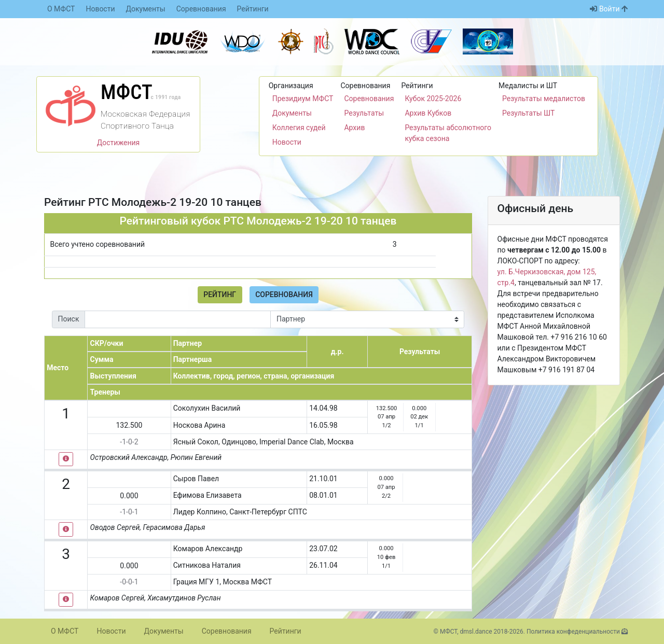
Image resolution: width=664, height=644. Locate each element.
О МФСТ (61, 9)
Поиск (69, 319)
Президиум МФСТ (303, 99)
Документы (146, 9)
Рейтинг (220, 295)
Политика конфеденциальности (573, 632)
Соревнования (201, 9)
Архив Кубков (428, 113)
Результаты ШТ (528, 113)
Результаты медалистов (544, 99)
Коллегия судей (299, 128)
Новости (100, 9)
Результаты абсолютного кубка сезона (448, 133)
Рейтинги (253, 9)
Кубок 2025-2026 (433, 99)
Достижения (119, 143)
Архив (354, 128)
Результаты (364, 113)
